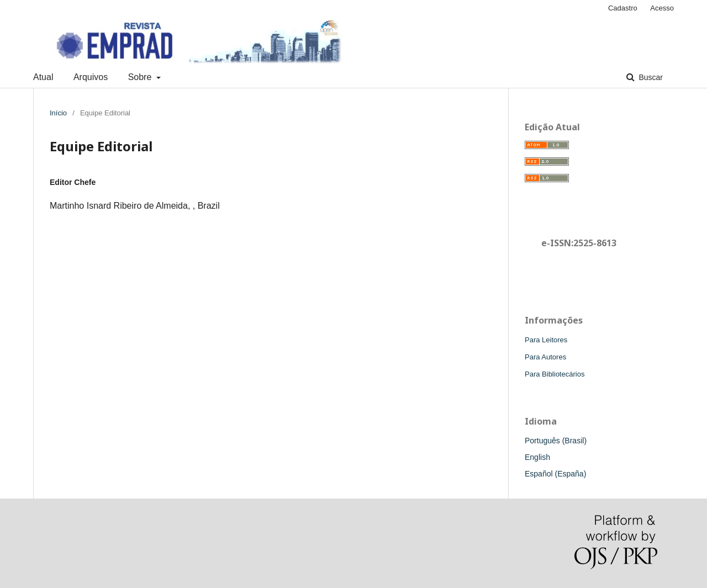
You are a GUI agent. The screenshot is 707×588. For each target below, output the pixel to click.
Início (58, 113)
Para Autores (545, 357)
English (537, 457)
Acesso (662, 8)
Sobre (141, 77)
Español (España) (555, 474)
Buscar (650, 77)
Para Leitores (546, 340)
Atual (43, 77)
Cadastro (623, 8)
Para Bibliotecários (555, 374)
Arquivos (91, 77)
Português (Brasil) (556, 441)
